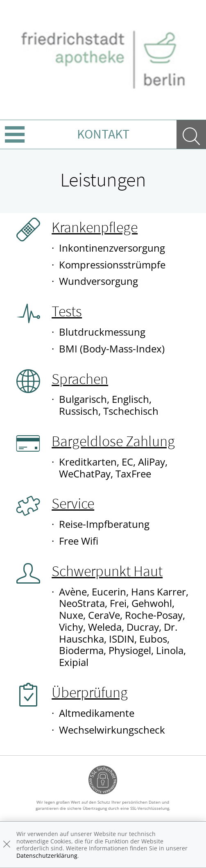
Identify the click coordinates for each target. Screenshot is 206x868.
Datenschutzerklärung (47, 856)
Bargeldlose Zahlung (113, 441)
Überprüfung (90, 692)
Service (73, 503)
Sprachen (80, 379)
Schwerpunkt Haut (107, 571)
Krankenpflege (95, 227)
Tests (67, 311)
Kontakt (103, 134)
